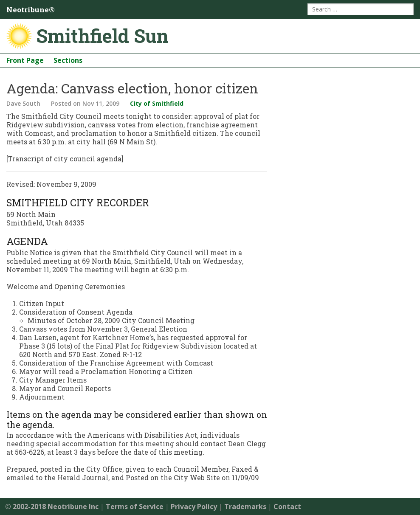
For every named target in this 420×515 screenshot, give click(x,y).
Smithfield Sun (102, 36)
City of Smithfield (157, 103)
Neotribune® (31, 10)
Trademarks (245, 507)
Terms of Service (135, 507)
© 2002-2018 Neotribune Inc (52, 507)
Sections (68, 60)
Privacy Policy (194, 507)
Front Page (25, 60)
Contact (287, 507)
